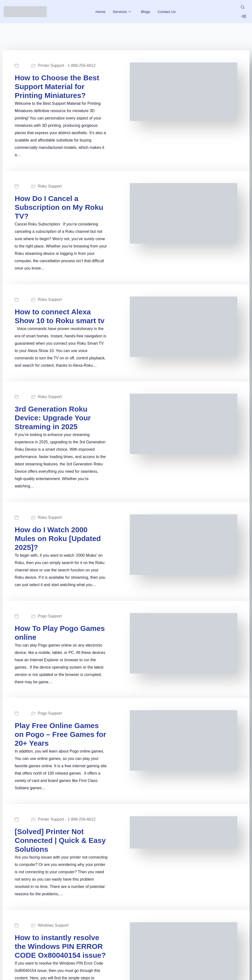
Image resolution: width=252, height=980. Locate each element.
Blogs (146, 12)
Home (100, 12)
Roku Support (50, 186)
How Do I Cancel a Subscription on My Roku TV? (59, 207)
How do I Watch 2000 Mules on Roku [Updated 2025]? (58, 538)
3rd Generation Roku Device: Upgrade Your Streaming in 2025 (53, 418)
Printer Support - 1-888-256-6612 (67, 66)
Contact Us (167, 12)
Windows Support (53, 925)
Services (122, 12)
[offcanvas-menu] (244, 16)
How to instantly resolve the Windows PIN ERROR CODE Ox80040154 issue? (60, 946)
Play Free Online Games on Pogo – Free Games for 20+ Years (60, 734)
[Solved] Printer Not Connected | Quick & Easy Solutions (60, 840)
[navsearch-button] (243, 7)
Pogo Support (50, 616)
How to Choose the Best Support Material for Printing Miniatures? (57, 87)
